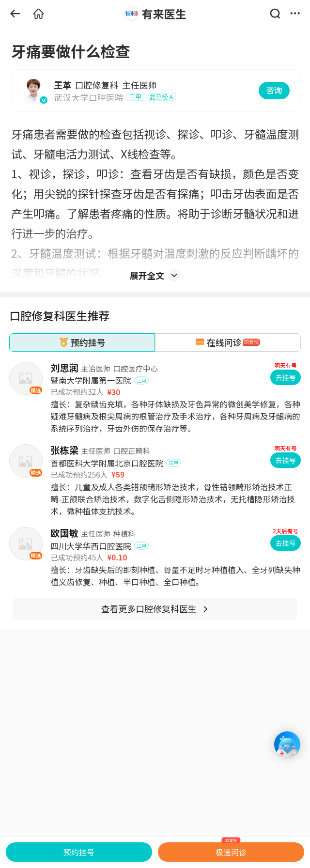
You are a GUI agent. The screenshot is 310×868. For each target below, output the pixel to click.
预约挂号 (79, 852)
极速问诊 (231, 850)
